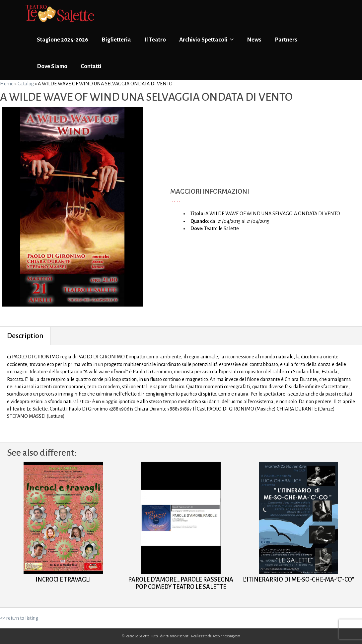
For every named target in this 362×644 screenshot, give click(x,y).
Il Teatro (155, 40)
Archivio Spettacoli (206, 40)
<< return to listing (19, 618)
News (254, 40)
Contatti (91, 66)
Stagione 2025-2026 (63, 40)
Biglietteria (116, 40)
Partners (286, 40)
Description (25, 336)
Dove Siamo (52, 66)
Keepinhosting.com (226, 636)
